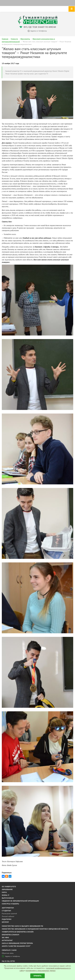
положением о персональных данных (41, 971)
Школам (5, 922)
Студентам (6, 911)
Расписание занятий (9, 914)
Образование (7, 889)
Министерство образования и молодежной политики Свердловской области (35, 929)
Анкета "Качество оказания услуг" (16, 946)
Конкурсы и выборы (10, 904)
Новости (14, 39)
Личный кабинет (8, 916)
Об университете (9, 887)
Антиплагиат (7, 940)
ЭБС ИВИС (5, 938)
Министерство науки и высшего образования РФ (22, 926)
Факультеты (25, 39)
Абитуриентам (8, 908)
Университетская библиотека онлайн (18, 932)
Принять (37, 976)
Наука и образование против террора (17, 943)
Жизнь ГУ (6, 895)
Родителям (7, 919)
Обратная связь (8, 953)
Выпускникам (8, 898)
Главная (5, 39)
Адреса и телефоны (11, 956)
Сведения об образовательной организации (20, 901)
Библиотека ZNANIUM (10, 935)
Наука (4, 892)
